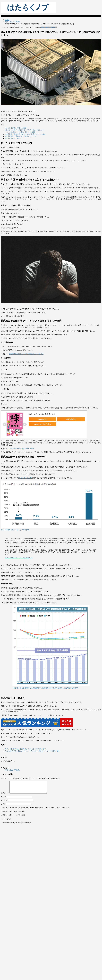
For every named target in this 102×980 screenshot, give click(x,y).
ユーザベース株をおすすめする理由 (21, 448)
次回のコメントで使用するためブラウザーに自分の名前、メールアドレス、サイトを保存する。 (37, 810)
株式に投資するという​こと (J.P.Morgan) (19, 558)
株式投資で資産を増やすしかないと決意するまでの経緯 (25, 134)
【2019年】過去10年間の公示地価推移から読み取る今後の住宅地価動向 (37, 688)
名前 (3, 799)
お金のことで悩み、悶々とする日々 (23, 132)
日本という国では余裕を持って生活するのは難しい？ (24, 130)
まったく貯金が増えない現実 (16, 128)
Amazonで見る (42, 419)
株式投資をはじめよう (13, 138)
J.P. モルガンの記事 (25, 478)
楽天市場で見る (71, 419)
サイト (3, 806)
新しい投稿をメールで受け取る (14, 817)
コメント (5, 795)
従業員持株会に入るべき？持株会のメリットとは (26, 354)
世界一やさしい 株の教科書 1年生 (42, 414)
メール (4, 803)
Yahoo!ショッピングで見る (42, 424)
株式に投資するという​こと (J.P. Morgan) (15, 530)
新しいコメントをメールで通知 (14, 814)
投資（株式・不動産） (49, 27)
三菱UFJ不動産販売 (71, 688)
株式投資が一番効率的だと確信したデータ (20, 136)
